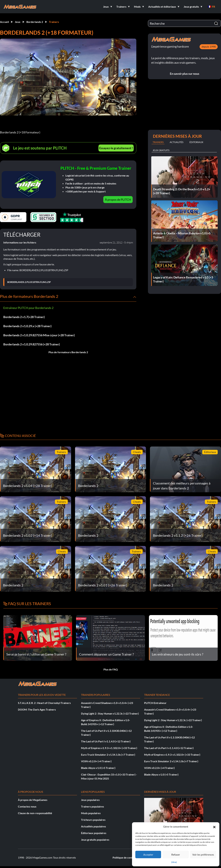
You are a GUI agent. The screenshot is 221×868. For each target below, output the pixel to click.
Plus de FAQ (111, 669)
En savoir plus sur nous (185, 74)
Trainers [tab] (158, 142)
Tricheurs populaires (93, 820)
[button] (214, 827)
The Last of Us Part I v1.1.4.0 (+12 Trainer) (106, 741)
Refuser (176, 855)
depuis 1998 (209, 46)
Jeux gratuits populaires (95, 840)
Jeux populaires (90, 800)
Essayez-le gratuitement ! (116, 148)
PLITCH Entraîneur (155, 703)
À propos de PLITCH (118, 200)
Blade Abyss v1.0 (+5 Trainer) (98, 768)
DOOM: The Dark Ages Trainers (37, 709)
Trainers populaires (92, 806)
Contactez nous (27, 806)
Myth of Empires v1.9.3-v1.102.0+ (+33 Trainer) (109, 748)
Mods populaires (91, 813)
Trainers (54, 22)
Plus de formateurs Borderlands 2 (68, 352)
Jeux (18, 22)
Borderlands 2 (35, 22)
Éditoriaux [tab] (196, 142)
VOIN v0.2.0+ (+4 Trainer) (96, 761)
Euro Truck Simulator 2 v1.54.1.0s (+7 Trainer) (108, 755)
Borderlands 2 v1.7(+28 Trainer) (24, 317)
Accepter (148, 855)
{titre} (174, 862)
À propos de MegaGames (33, 800)
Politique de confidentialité (129, 857)
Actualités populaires (93, 826)
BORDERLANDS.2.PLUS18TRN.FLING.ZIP (29, 282)
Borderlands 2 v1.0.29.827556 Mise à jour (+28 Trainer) (39, 335)
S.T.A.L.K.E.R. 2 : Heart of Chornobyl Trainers (44, 703)
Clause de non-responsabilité (35, 813)
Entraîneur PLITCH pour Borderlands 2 (28, 308)
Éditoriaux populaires (94, 833)
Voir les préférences (203, 855)
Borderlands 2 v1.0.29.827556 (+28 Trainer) (32, 344)
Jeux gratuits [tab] (161, 150)
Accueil (4, 22)
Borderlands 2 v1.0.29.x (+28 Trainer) (27, 326)
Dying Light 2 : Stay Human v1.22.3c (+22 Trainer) (110, 713)
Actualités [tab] (177, 142)
